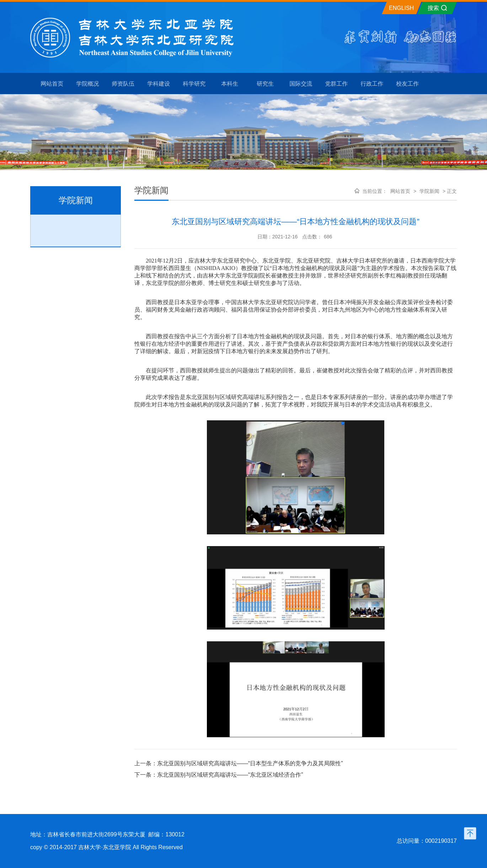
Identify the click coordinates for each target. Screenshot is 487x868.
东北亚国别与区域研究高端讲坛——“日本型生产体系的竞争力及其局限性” (250, 763)
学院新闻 (429, 191)
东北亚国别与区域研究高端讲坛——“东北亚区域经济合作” (230, 775)
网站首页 (400, 191)
